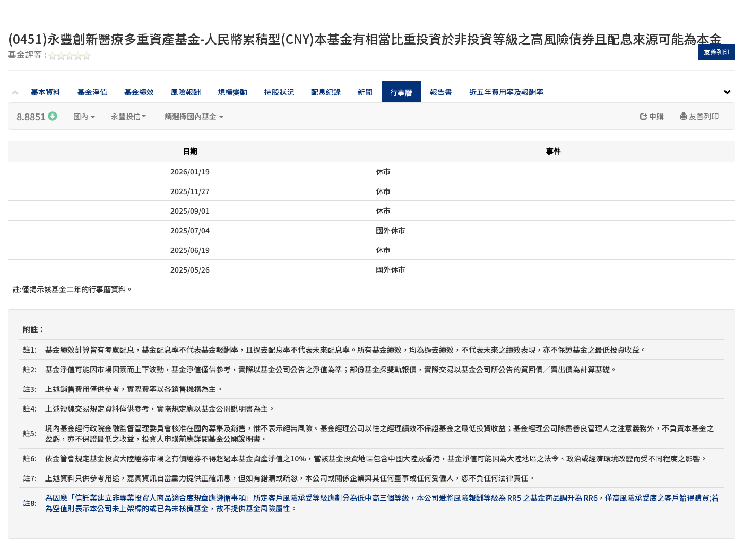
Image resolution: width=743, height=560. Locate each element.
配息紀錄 (326, 92)
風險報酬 (186, 92)
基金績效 (139, 92)
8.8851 (37, 116)
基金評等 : (49, 55)
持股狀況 (279, 92)
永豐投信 (128, 116)
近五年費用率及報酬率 (506, 92)
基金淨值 (92, 92)
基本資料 (46, 92)
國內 (84, 116)
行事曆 (401, 92)
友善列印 (716, 52)
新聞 (365, 92)
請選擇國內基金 (194, 116)
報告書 (441, 92)
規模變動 (232, 92)
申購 (652, 116)
